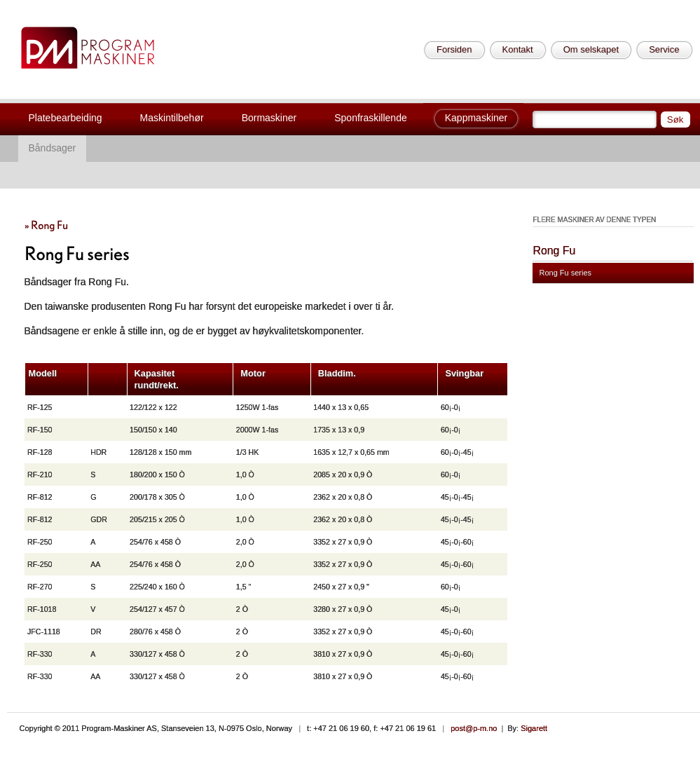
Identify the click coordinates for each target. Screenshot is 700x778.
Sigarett (534, 728)
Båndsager (53, 148)
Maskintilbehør (172, 118)
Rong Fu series (566, 273)
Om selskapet (591, 49)
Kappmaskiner (476, 118)
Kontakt (518, 49)
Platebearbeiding (66, 118)
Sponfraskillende (371, 118)
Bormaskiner (269, 118)
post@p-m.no (474, 728)
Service (664, 49)
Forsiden (454, 49)
